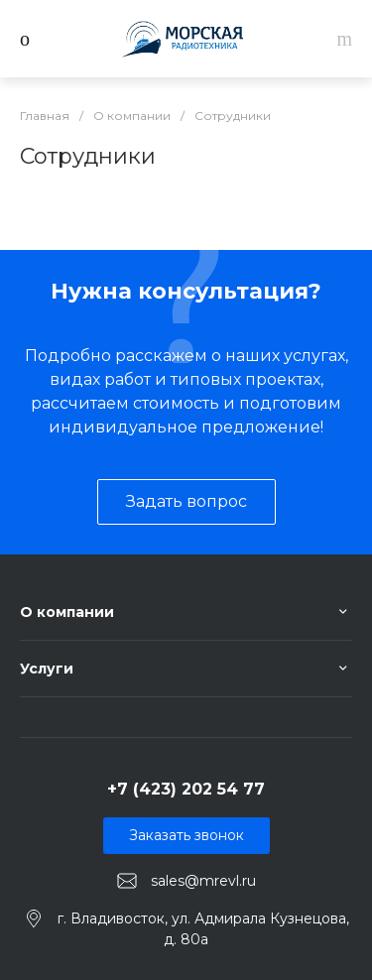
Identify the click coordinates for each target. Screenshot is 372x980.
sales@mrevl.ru (203, 881)
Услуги (47, 669)
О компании (67, 612)
